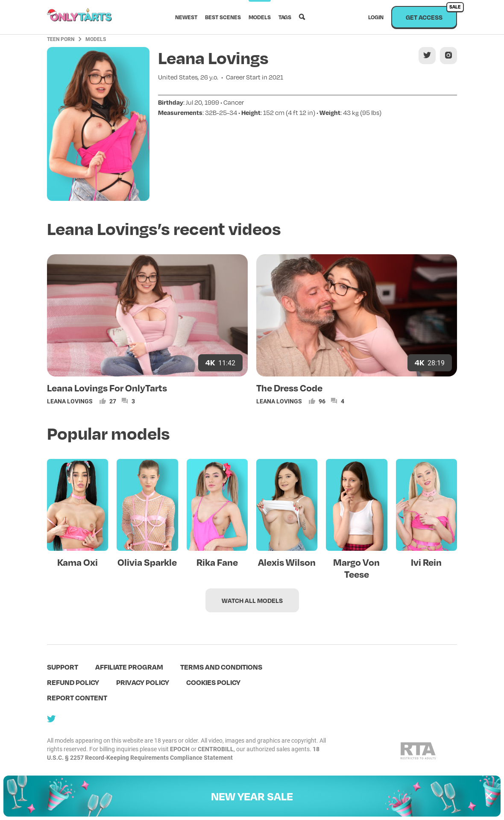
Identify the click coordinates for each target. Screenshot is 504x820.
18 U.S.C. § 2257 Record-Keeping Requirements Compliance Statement (183, 753)
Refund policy (73, 682)
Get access (431, 13)
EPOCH (180, 749)
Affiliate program (129, 667)
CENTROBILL (216, 749)
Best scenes (223, 17)
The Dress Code (289, 388)
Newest (186, 17)
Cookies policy (213, 682)
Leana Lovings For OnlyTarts (107, 388)
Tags (285, 17)
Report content (77, 698)
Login (376, 17)
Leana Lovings (70, 401)
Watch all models (252, 600)
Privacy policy (143, 682)
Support (63, 667)
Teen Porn (61, 39)
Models (260, 17)
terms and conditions (221, 667)
